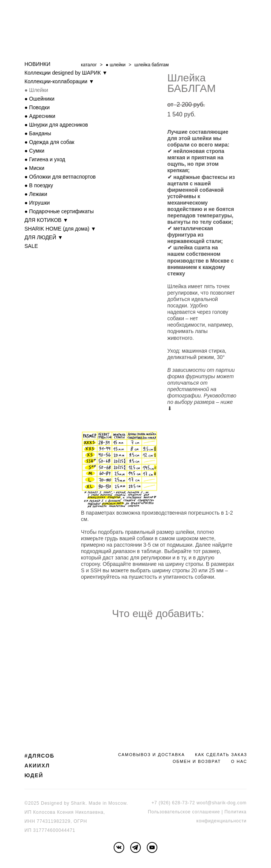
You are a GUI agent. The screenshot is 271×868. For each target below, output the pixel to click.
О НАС (239, 761)
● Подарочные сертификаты (59, 211)
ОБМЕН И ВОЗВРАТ (197, 761)
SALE (31, 246)
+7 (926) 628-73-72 (173, 803)
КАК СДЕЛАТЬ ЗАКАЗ (221, 755)
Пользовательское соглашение (184, 812)
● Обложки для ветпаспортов (60, 177)
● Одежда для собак (49, 142)
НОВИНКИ (37, 64)
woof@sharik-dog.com (222, 803)
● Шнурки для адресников (56, 125)
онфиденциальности (223, 821)
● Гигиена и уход (45, 159)
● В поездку (39, 185)
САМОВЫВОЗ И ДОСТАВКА (151, 755)
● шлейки (116, 65)
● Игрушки (37, 203)
